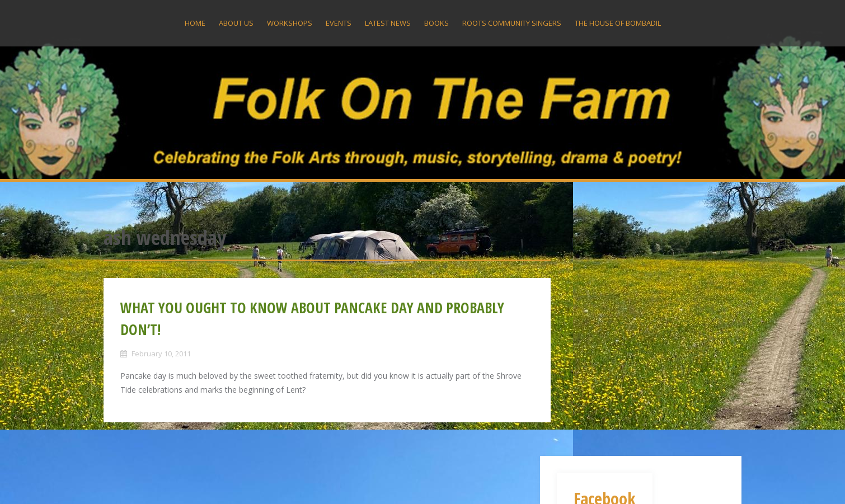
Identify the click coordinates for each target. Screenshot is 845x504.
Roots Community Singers (512, 23)
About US (236, 23)
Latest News (388, 23)
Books (436, 23)
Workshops (290, 23)
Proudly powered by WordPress (161, 480)
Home (195, 23)
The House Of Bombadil (618, 23)
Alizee (267, 480)
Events (339, 23)
